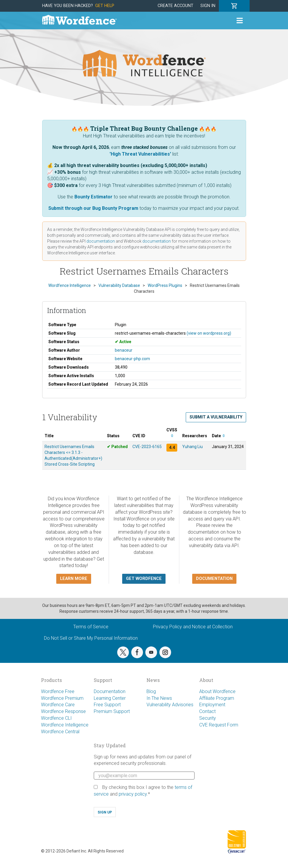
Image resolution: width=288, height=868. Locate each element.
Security (208, 718)
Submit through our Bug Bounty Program (93, 208)
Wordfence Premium (62, 698)
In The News (159, 698)
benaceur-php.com (132, 359)
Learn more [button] (74, 579)
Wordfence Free (58, 691)
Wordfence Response (63, 711)
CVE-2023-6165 (147, 447)
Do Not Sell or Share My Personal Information (91, 638)
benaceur (124, 350)
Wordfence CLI (56, 718)
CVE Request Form (219, 725)
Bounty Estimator (93, 197)
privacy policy (133, 794)
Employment (212, 705)
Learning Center (110, 698)
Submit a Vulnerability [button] (216, 417)
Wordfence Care (58, 705)
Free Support (107, 705)
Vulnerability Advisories (170, 705)
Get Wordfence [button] (144, 579)
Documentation (110, 691)
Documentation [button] (214, 579)
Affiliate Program (217, 698)
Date (218, 436)
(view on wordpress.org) (209, 333)
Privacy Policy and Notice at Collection (193, 627)
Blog (151, 691)
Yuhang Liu (192, 447)
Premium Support (112, 711)
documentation (101, 241)
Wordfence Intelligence (65, 725)
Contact (207, 711)
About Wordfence (217, 691)
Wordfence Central (60, 732)
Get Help (105, 6)
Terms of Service (91, 627)
